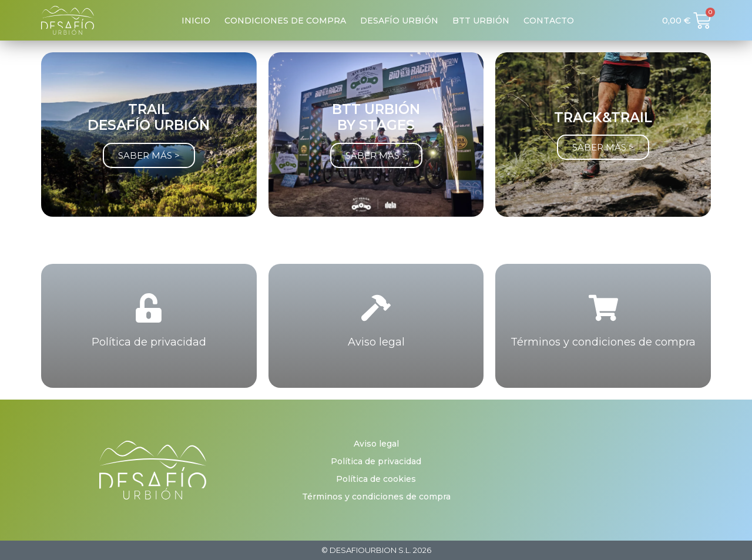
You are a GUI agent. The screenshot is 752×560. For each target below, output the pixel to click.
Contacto (549, 21)
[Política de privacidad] (149, 308)
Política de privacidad (149, 342)
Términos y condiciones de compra (603, 342)
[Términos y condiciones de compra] (603, 308)
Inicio (196, 21)
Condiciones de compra (285, 21)
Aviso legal (376, 342)
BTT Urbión (481, 21)
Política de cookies (376, 479)
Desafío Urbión (399, 21)
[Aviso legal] (376, 308)
